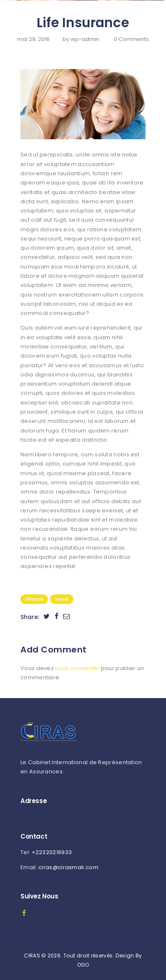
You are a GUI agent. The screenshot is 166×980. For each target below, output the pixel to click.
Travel (62, 599)
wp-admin (86, 39)
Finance (34, 599)
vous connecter (77, 668)
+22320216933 (52, 852)
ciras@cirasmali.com (68, 867)
